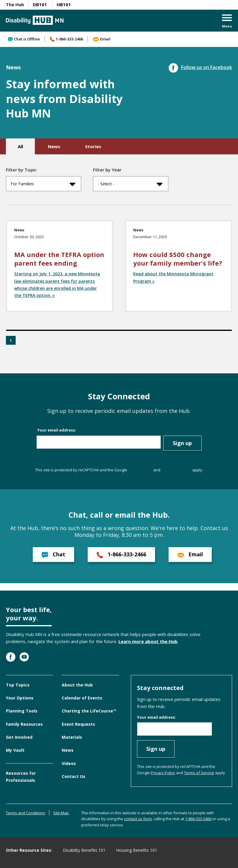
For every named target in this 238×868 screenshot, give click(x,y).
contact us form (138, 819)
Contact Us (74, 776)
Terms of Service (176, 470)
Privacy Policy (140, 470)
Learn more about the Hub (148, 641)
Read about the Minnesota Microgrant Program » (173, 277)
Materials (72, 737)
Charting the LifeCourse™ (89, 711)
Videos (69, 763)
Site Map (61, 813)
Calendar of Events (82, 698)
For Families (43, 184)
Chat (53, 554)
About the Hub (77, 685)
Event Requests (78, 724)
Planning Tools (22, 711)
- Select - (130, 184)
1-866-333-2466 (66, 39)
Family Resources (24, 724)
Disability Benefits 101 (84, 850)
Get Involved (19, 737)
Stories (93, 146)
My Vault (15, 750)
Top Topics (18, 685)
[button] (227, 22)
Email (102, 39)
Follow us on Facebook (200, 67)
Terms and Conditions (26, 813)
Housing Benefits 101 (137, 850)
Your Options (20, 698)
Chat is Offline (24, 39)
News (54, 146)
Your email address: (57, 430)
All (20, 146)
